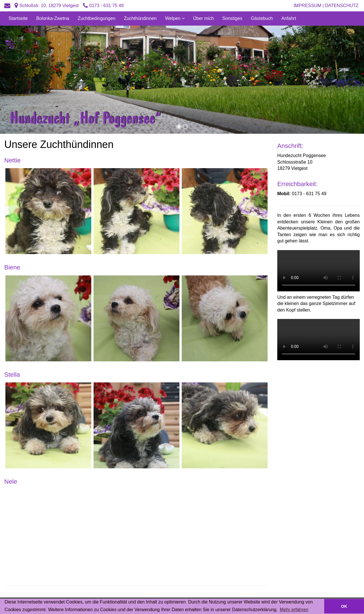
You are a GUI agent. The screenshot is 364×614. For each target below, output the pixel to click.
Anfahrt (289, 18)
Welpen (173, 18)
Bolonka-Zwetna (53, 18)
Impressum (308, 6)
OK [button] (344, 606)
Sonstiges (232, 18)
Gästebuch (262, 18)
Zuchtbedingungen (97, 18)
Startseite (18, 18)
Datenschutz (342, 6)
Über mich (203, 18)
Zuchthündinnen (140, 18)
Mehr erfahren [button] (294, 610)
